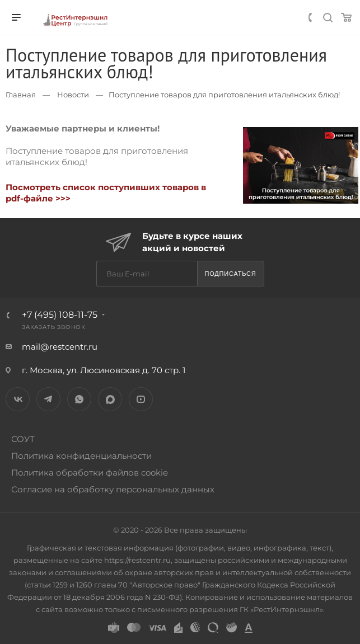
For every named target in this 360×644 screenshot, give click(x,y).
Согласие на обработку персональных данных (113, 489)
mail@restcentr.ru (60, 347)
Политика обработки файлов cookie (90, 473)
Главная (21, 95)
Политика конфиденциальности (81, 456)
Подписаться (230, 274)
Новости (73, 95)
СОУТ (23, 439)
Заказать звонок (54, 327)
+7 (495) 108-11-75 (60, 315)
